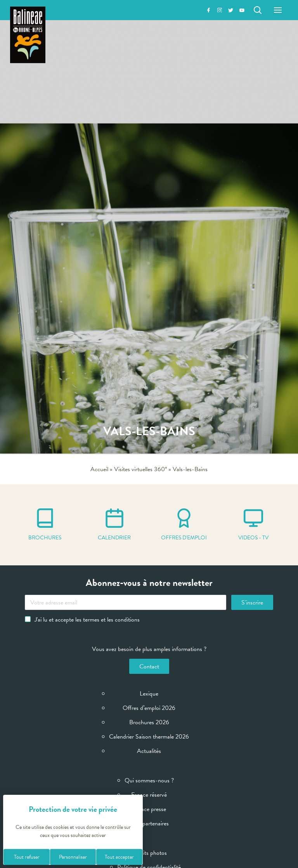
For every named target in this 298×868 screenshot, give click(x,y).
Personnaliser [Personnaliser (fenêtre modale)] (73, 857)
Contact (149, 666)
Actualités (149, 751)
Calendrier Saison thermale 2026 (149, 737)
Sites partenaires (149, 823)
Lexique (149, 694)
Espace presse (149, 809)
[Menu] (278, 10)
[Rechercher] (258, 10)
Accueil (99, 469)
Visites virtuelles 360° (140, 469)
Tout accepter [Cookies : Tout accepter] (119, 857)
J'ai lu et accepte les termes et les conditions (82, 620)
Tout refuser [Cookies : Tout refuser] (27, 857)
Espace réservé (149, 795)
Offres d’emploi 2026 (149, 708)
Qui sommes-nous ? (149, 780)
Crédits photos (149, 853)
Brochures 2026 (149, 722)
